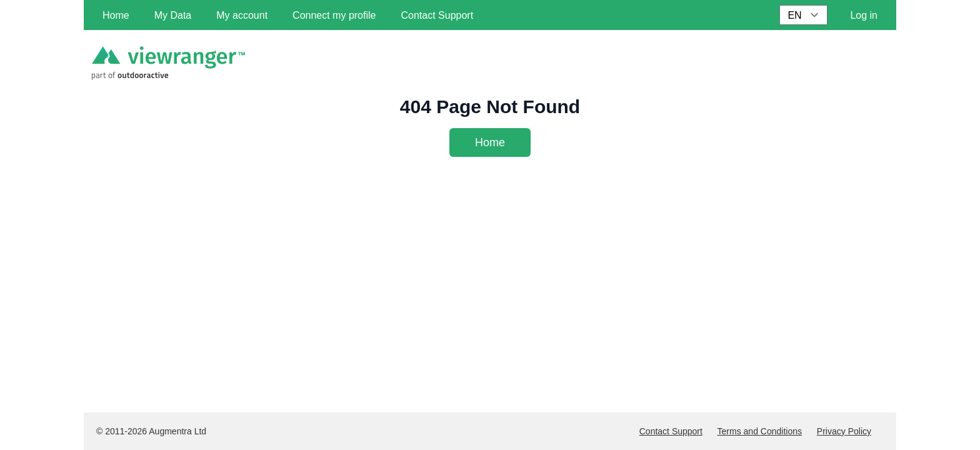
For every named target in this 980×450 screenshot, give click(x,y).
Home (490, 142)
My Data (173, 15)
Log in (864, 15)
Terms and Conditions (760, 431)
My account (242, 15)
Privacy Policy (844, 431)
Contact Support (671, 431)
